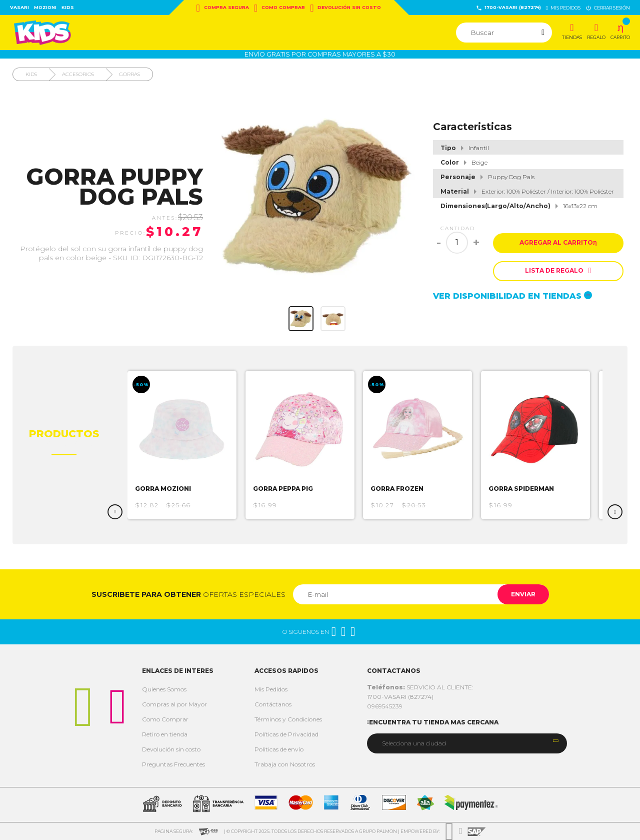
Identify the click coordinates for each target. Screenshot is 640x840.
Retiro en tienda (165, 734)
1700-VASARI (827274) (508, 8)
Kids (68, 7)
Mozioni (45, 7)
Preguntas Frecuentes (173, 764)
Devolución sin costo (345, 8)
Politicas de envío (279, 749)
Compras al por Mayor (174, 704)
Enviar (522, 594)
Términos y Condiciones (288, 719)
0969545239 (385, 706)
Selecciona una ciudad (414, 743)
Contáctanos (273, 704)
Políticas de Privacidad (286, 734)
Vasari (19, 7)
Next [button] (615, 512)
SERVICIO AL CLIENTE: (420, 687)
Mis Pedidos (271, 689)
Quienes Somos (164, 689)
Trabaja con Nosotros (285, 764)
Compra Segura (223, 8)
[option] (187, 445)
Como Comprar (279, 8)
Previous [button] (115, 512)
